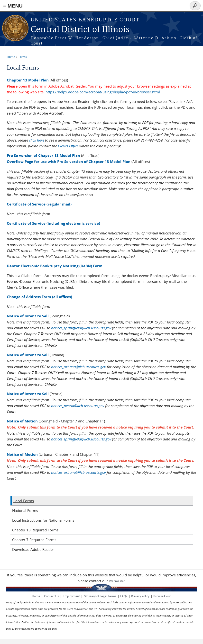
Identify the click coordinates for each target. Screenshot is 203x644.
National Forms (25, 510)
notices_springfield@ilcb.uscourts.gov (81, 328)
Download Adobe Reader (33, 549)
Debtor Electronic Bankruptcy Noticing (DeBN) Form (55, 266)
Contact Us (51, 596)
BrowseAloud (162, 596)
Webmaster (117, 581)
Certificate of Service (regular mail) (39, 204)
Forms (23, 57)
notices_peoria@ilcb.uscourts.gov (78, 406)
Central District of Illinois (80, 30)
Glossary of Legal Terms (100, 596)
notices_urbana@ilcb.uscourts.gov (78, 367)
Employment (71, 596)
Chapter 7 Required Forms (34, 540)
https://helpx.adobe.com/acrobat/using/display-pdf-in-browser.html (103, 92)
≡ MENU (13, 6)
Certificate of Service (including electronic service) (53, 223)
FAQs (124, 596)
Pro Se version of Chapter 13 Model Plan (43, 156)
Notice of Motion (22, 421)
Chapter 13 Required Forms (35, 530)
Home (11, 57)
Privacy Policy (140, 596)
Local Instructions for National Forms (43, 520)
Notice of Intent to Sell (28, 316)
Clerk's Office (68, 146)
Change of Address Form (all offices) (39, 297)
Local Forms (24, 501)
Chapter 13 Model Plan (28, 80)
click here (37, 140)
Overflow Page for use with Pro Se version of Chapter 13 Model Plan (69, 162)
